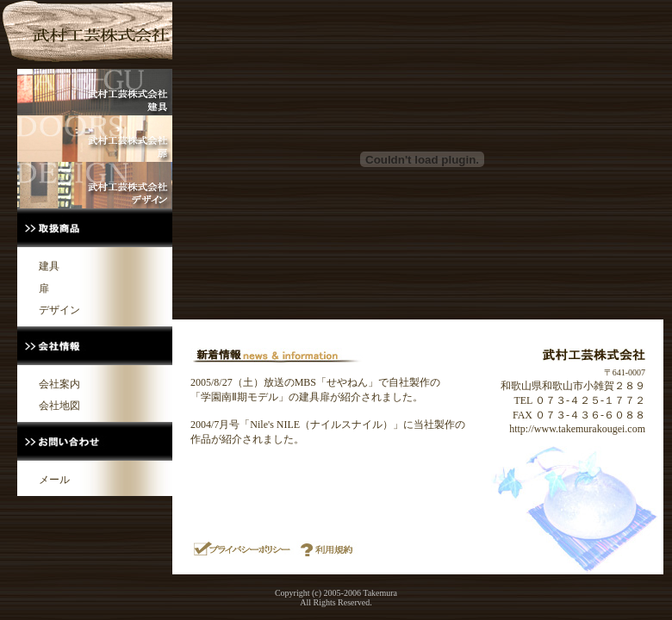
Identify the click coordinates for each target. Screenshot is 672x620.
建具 (49, 266)
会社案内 (59, 384)
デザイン (59, 310)
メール (54, 480)
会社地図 (59, 406)
